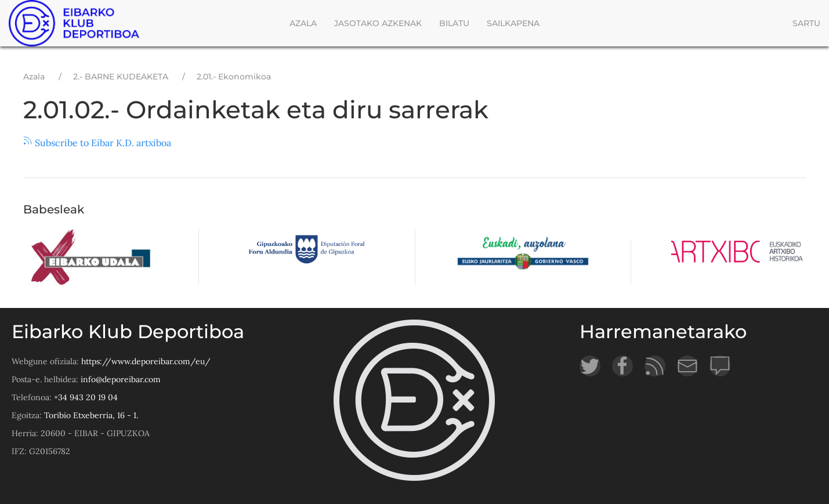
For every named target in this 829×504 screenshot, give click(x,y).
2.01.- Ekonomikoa (234, 77)
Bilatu (454, 23)
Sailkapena (513, 23)
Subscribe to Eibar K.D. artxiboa (97, 143)
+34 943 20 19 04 (86, 397)
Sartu (806, 23)
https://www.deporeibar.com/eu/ (146, 361)
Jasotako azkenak (378, 23)
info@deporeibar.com (121, 379)
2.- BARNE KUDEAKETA (121, 77)
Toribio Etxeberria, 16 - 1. (91, 415)
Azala (303, 23)
